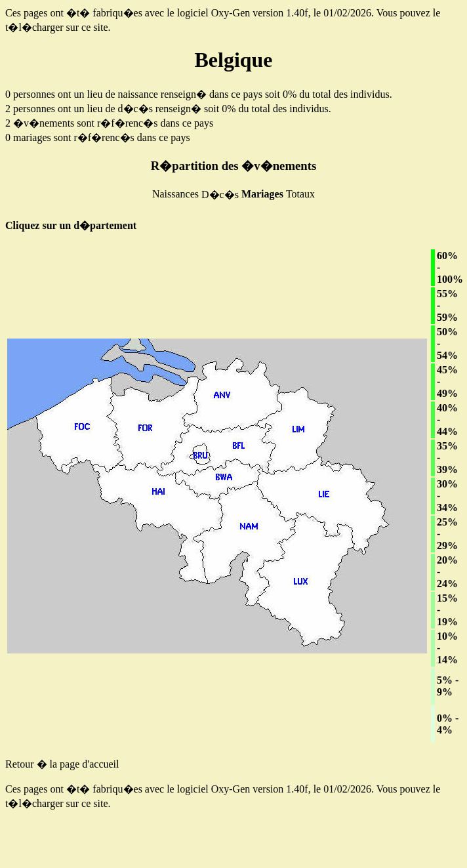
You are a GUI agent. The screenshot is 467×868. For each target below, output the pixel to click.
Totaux (300, 194)
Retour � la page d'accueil (62, 764)
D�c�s (220, 195)
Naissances (175, 194)
